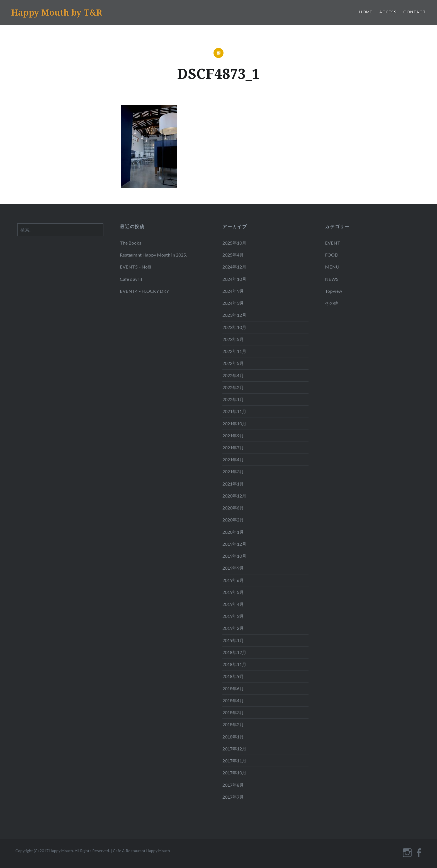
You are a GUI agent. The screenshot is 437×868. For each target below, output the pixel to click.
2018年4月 (233, 700)
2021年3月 (233, 471)
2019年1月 (233, 640)
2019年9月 (233, 568)
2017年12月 (234, 749)
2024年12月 (234, 267)
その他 (332, 303)
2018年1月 (233, 737)
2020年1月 (233, 532)
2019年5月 (233, 592)
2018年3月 (233, 712)
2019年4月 (233, 604)
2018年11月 (234, 664)
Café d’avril (131, 279)
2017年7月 (233, 797)
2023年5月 (233, 339)
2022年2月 (233, 387)
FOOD (332, 255)
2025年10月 (234, 243)
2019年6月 (233, 580)
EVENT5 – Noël (136, 267)
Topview (333, 291)
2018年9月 (233, 676)
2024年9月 (233, 291)
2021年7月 (233, 448)
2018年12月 (234, 652)
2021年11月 (234, 411)
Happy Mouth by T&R (57, 12)
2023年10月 (234, 327)
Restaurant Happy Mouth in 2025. (153, 255)
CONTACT (415, 12)
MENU (332, 267)
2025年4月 (233, 255)
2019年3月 (233, 616)
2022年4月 (233, 375)
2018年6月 (233, 688)
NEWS (332, 279)
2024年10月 (234, 279)
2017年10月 (234, 773)
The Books (131, 243)
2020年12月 (234, 496)
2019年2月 (233, 628)
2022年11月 (234, 351)
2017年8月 (233, 785)
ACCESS (388, 12)
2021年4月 (233, 459)
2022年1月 (233, 399)
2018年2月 (233, 724)
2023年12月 (234, 315)
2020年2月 (233, 520)
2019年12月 (234, 544)
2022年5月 (233, 363)
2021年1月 (233, 484)
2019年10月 (234, 556)
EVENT (333, 243)
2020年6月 (233, 508)
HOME (366, 12)
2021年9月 (233, 436)
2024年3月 (233, 303)
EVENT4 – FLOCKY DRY (144, 291)
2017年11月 (234, 761)
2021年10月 (234, 424)
